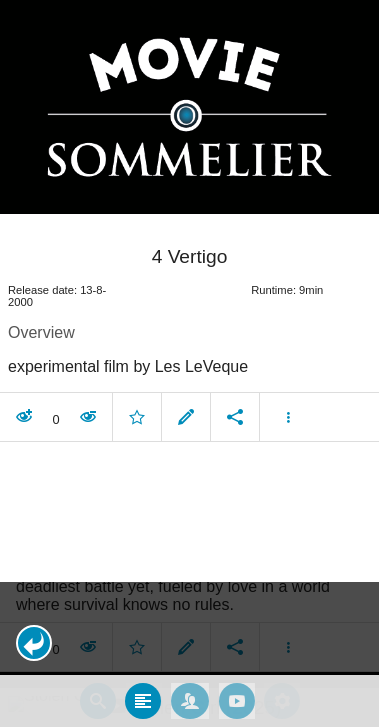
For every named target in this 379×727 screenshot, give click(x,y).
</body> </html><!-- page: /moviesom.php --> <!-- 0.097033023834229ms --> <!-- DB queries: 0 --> (189, 363)
